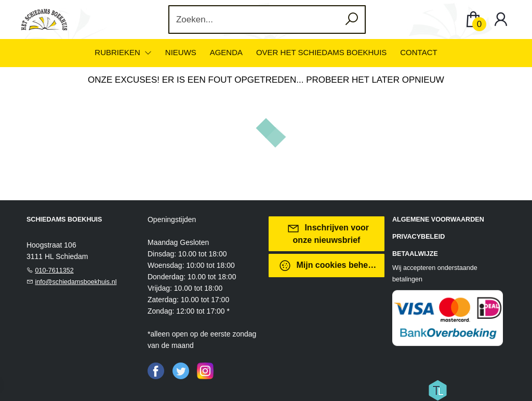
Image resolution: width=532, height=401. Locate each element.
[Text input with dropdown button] (261, 20)
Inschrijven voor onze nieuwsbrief (328, 233)
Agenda (226, 52)
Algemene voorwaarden (438, 219)
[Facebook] (156, 370)
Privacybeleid (418, 237)
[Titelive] (437, 390)
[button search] (352, 20)
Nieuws (181, 52)
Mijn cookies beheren (330, 266)
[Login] (501, 20)
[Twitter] (181, 370)
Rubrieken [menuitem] (118, 52)
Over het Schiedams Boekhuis (321, 52)
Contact (418, 52)
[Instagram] (205, 370)
